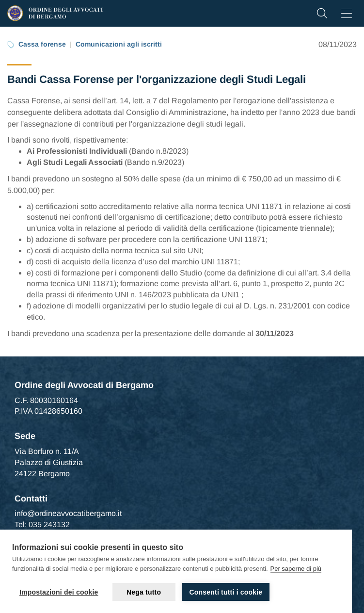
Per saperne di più (296, 569)
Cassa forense (42, 44)
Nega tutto (144, 592)
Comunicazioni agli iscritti (119, 44)
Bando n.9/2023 (154, 162)
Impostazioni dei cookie (59, 592)
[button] (322, 16)
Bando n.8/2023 (159, 151)
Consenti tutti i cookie (226, 592)
